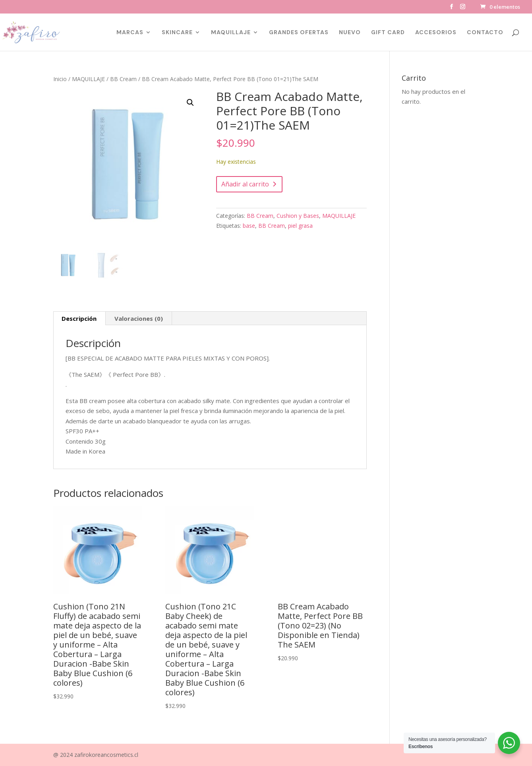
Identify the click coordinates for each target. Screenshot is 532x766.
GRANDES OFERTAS (299, 33)
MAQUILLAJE (231, 33)
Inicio (60, 79)
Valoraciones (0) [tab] (139, 318)
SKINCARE (177, 33)
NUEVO (350, 33)
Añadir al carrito (245, 184)
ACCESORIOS (436, 33)
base (249, 226)
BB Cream (123, 79)
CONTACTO (485, 33)
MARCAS (130, 33)
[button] (190, 103)
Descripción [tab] (79, 318)
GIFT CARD (388, 33)
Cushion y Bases (298, 216)
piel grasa (300, 226)
